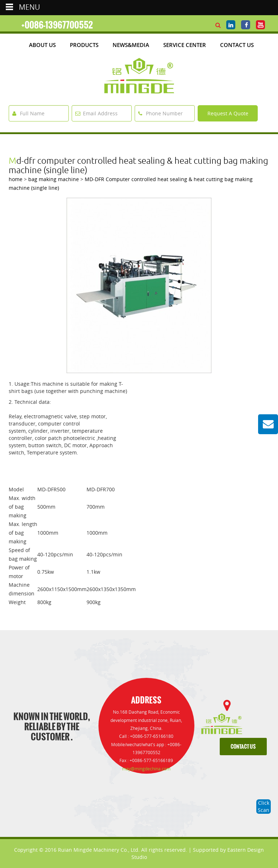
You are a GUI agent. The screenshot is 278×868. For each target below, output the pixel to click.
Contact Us (237, 45)
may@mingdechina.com (146, 769)
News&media (131, 45)
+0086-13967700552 (57, 25)
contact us (243, 747)
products (84, 45)
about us (42, 45)
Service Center (185, 45)
